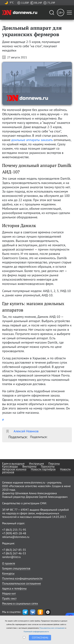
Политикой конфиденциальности (36, 632)
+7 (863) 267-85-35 (14, 550)
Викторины (29, 466)
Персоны (54, 463)
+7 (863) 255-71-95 (14, 530)
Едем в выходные (13, 463)
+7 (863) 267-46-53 (14, 553)
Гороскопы (48, 466)
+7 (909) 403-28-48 (14, 533)
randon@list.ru (11, 557)
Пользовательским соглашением (52, 628)
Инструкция (36, 463)
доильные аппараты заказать (32, 140)
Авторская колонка (14, 469)
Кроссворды (10, 466)
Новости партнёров (43, 469)
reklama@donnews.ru (16, 537)
